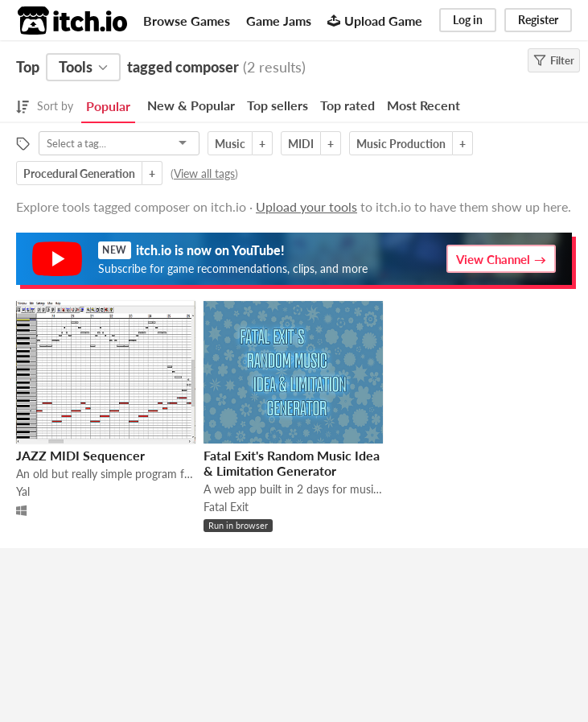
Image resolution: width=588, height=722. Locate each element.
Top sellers (278, 105)
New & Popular (191, 105)
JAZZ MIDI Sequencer (80, 455)
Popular (108, 106)
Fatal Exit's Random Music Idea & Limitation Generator (292, 463)
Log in (468, 20)
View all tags (204, 173)
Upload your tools (306, 206)
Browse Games (187, 21)
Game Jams (279, 21)
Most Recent (424, 105)
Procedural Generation (79, 173)
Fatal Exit (226, 507)
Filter (554, 60)
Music (230, 144)
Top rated (347, 105)
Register (538, 20)
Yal (23, 491)
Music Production (401, 144)
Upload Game (375, 21)
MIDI (301, 144)
